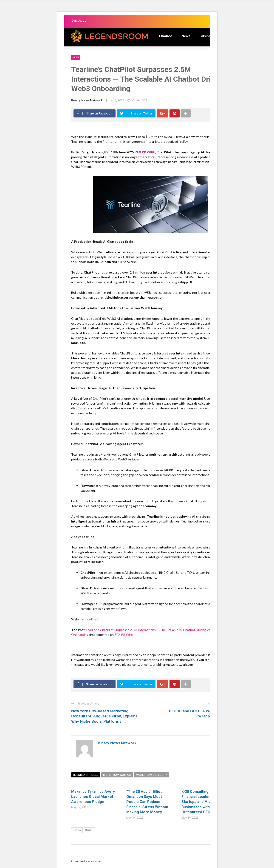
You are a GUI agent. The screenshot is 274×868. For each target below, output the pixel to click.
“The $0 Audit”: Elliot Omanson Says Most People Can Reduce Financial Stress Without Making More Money (147, 802)
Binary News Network (87, 100)
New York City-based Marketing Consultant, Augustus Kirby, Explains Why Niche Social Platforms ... (104, 716)
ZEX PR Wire (124, 635)
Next (89, 830)
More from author (117, 775)
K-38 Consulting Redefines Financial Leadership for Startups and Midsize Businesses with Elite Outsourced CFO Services (204, 802)
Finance (166, 36)
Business (207, 36)
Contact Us (79, 21)
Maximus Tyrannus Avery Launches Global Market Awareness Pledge (93, 797)
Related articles (86, 775)
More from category (151, 775)
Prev (77, 830)
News (186, 36)
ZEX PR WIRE (145, 152)
